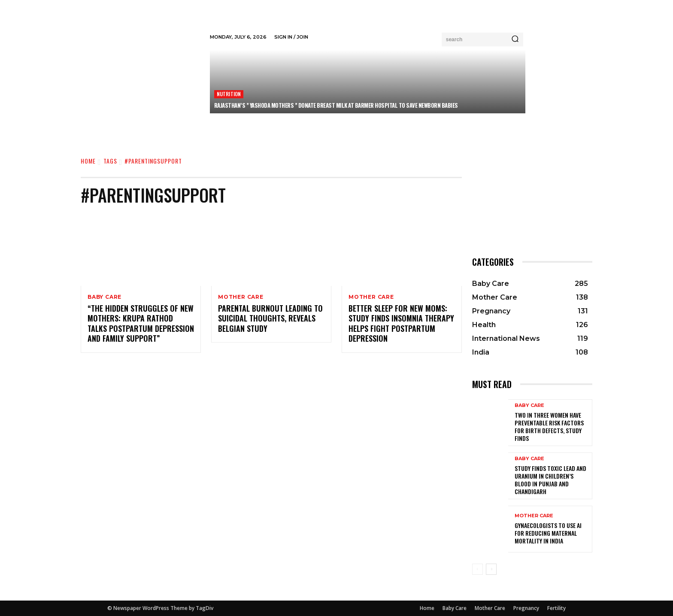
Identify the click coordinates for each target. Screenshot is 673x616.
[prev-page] (477, 569)
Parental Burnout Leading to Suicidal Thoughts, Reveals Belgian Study (270, 319)
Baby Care (105, 297)
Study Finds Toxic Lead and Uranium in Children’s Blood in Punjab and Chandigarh (550, 480)
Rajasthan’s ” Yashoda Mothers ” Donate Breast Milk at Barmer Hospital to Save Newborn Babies (336, 105)
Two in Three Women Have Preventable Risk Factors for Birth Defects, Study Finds (549, 427)
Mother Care (241, 297)
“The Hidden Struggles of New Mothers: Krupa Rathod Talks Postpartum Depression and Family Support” (141, 324)
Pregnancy (526, 608)
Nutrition (229, 94)
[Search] (515, 39)
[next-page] (491, 569)
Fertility (556, 608)
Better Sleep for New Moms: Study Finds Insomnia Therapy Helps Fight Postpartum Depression (401, 324)
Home (88, 161)
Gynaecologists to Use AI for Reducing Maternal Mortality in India (548, 533)
